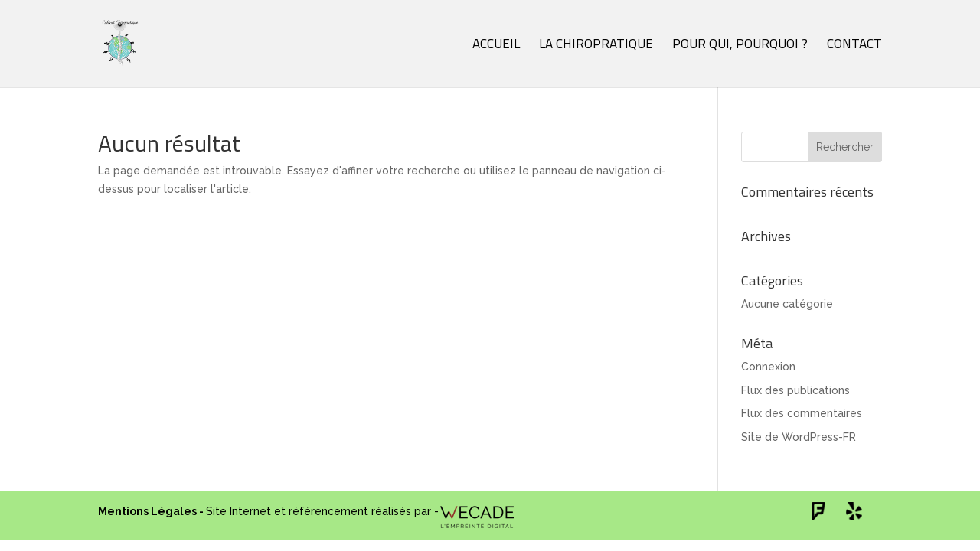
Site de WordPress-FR (799, 437)
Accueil (496, 46)
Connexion (768, 367)
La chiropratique (596, 46)
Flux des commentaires (802, 413)
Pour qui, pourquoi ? (740, 46)
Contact (854, 46)
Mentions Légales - (152, 511)
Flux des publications (795, 390)
